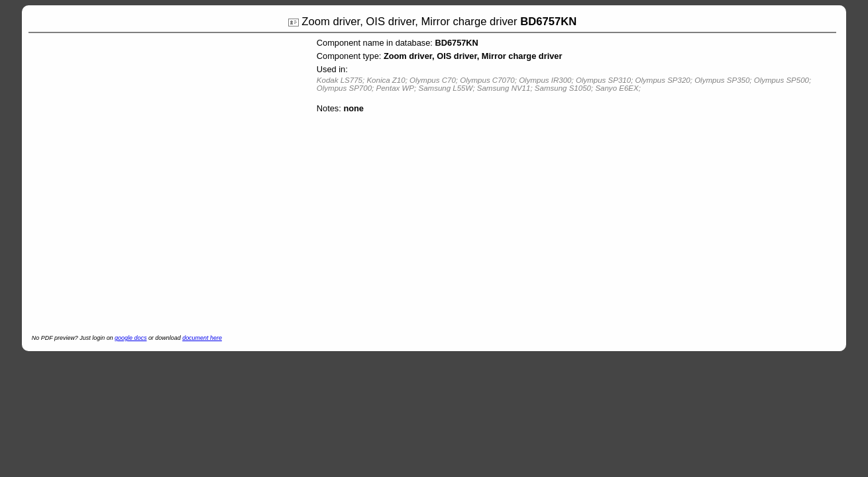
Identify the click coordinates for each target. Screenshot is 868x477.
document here (202, 338)
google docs (131, 338)
